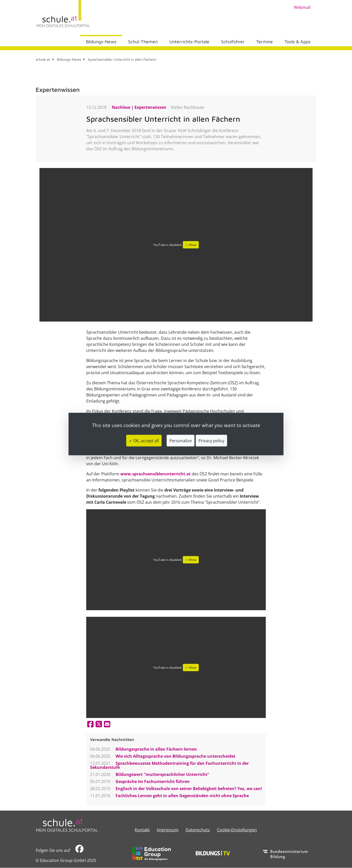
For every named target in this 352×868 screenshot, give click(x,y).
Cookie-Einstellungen (237, 830)
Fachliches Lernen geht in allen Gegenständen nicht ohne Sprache (182, 796)
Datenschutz (198, 830)
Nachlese (122, 107)
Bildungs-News (101, 42)
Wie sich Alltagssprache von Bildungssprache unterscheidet (175, 756)
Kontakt (142, 830)
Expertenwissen (150, 107)
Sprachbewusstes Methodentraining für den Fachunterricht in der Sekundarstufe (169, 765)
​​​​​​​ (79, 850)
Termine (265, 42)
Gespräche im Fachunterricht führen (152, 781)
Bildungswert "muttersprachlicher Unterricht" (162, 774)
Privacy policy (211, 441)
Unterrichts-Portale (189, 42)
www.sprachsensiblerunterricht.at (156, 474)
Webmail (302, 7)
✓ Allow (191, 245)
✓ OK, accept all (144, 441)
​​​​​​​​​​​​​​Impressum (168, 830)
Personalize (181, 441)
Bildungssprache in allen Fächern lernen (156, 749)
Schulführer (233, 42)
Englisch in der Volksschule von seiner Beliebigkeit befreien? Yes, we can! (188, 789)
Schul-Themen (143, 42)
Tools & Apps (298, 42)
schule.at (43, 59)
